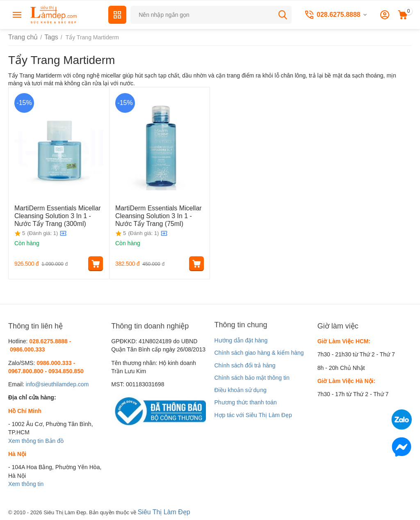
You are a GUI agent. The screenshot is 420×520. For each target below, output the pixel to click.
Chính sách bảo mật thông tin (252, 378)
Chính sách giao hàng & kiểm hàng (259, 353)
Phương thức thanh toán (245, 402)
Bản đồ (54, 441)
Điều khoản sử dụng (240, 390)
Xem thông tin (26, 441)
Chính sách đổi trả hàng (245, 365)
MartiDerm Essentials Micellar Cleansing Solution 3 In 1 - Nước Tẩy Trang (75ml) (157, 214)
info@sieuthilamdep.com (57, 384)
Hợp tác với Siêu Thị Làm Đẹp (253, 415)
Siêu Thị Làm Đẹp (161, 511)
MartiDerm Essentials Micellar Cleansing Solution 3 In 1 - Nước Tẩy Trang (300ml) (56, 214)
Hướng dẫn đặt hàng (241, 340)
